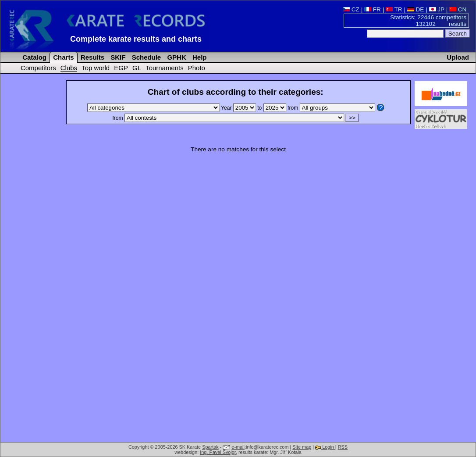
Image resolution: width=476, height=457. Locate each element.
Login (325, 447)
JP (437, 9)
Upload (458, 57)
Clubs (69, 68)
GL (137, 68)
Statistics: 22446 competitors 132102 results (428, 21)
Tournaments (164, 68)
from (331, 108)
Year (239, 108)
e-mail (238, 447)
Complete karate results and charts (136, 39)
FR (373, 9)
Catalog (34, 57)
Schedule (146, 57)
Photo (197, 68)
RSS (343, 447)
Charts (63, 57)
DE (416, 9)
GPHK (176, 57)
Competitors (38, 68)
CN (458, 9)
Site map (302, 447)
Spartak (210, 447)
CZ (351, 9)
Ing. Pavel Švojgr (218, 452)
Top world (96, 68)
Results (92, 57)
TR (394, 9)
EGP (121, 68)
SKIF (117, 57)
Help (199, 57)
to (272, 108)
